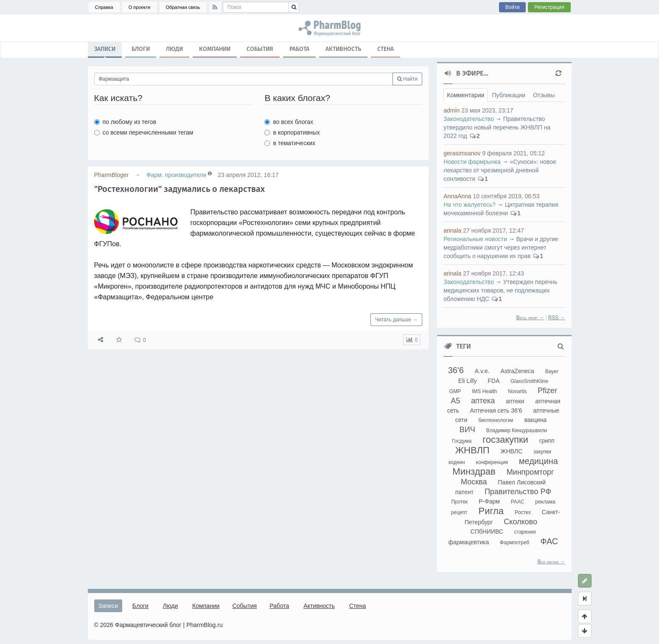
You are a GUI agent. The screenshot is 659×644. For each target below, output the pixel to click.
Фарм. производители (176, 175)
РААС (518, 502)
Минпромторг (530, 472)
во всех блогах (289, 122)
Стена (386, 49)
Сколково (520, 522)
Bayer (552, 371)
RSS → (557, 318)
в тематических (290, 143)
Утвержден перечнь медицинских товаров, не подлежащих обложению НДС (500, 290)
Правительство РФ (518, 492)
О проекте (140, 7)
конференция (492, 462)
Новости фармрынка (472, 162)
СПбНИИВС (487, 532)
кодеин (457, 462)
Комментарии (466, 95)
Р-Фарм (489, 501)
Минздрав (474, 471)
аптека (483, 401)
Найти (408, 79)
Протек (459, 502)
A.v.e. (482, 371)
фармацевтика (468, 542)
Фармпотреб (515, 543)
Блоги (141, 49)
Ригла (491, 511)
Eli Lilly (468, 381)
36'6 (456, 370)
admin (451, 110)
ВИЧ (467, 430)
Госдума (462, 441)
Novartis (517, 391)
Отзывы (544, 95)
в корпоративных (292, 132)
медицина (538, 461)
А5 (455, 401)
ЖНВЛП (473, 450)
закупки (542, 452)
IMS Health (484, 391)
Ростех (523, 512)
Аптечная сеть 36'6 (496, 411)
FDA (494, 381)
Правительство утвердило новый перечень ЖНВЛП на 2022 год (497, 127)
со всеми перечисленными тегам (144, 132)
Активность (343, 49)
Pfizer (547, 391)
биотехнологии (496, 420)
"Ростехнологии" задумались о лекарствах (179, 189)
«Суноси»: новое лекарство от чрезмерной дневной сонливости (500, 170)
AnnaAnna (457, 196)
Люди (174, 49)
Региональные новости (475, 239)
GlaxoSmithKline (529, 381)
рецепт (459, 512)
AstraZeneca (517, 371)
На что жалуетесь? (470, 205)
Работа (299, 49)
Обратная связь (183, 7)
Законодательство (469, 119)
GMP (455, 391)
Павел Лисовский (522, 482)
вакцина (535, 420)
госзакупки (505, 440)
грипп (547, 441)
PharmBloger (112, 175)
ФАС (549, 541)
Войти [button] (513, 7)
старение (525, 532)
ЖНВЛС (512, 451)
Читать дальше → (396, 320)
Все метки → (551, 562)
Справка (104, 7)
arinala (452, 231)
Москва (474, 482)
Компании (215, 49)
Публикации (508, 95)
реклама (545, 502)
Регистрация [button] (549, 7)
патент (464, 492)
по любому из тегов (125, 122)
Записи (105, 51)
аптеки (515, 401)
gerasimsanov (462, 153)
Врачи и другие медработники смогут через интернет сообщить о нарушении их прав (501, 247)
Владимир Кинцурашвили (517, 430)
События (260, 49)
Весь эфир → (530, 318)
